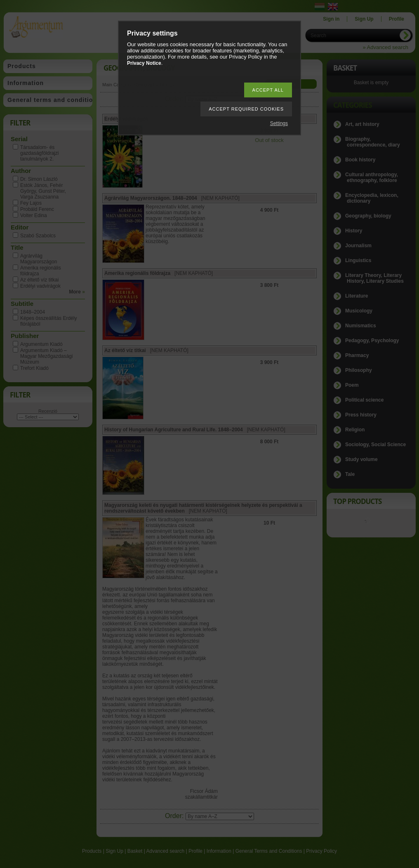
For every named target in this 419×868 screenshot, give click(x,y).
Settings (279, 123)
